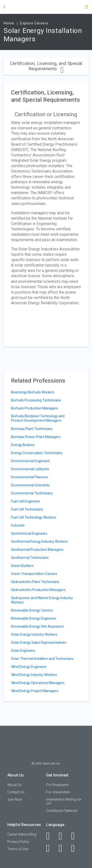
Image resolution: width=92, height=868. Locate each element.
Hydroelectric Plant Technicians (35, 582)
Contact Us (16, 792)
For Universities (58, 792)
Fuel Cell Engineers (26, 501)
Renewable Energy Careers (32, 610)
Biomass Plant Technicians (32, 429)
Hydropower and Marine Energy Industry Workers (42, 600)
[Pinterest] (63, 848)
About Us (14, 785)
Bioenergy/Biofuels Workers (33, 392)
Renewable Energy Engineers (34, 618)
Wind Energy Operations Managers (38, 683)
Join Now (15, 799)
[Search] (87, 7)
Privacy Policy (18, 842)
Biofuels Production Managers (34, 408)
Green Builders (22, 566)
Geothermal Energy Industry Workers (39, 541)
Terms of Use (18, 849)
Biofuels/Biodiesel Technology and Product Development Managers (38, 418)
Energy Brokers (23, 445)
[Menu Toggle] (4, 7)
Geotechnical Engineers (29, 533)
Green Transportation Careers (34, 574)
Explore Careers (34, 23)
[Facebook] (51, 836)
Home (9, 23)
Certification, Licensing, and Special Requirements (46, 66)
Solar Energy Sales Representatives (39, 643)
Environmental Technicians (32, 493)
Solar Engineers (23, 651)
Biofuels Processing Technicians (36, 400)
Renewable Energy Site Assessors (37, 626)
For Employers (58, 785)
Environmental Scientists (30, 485)
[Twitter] (76, 836)
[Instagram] (51, 848)
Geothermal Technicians (30, 558)
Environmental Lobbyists (30, 469)
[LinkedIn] (63, 836)
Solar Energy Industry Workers (34, 634)
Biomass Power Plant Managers (36, 437)
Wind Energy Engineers (29, 667)
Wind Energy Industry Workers (34, 675)
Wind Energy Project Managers (35, 691)
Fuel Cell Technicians (27, 509)
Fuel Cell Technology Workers (33, 517)
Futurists (18, 525)
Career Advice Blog (22, 834)
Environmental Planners (30, 477)
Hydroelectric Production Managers (38, 590)
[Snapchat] (76, 848)
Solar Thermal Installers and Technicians (42, 659)
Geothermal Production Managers (37, 550)
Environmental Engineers (30, 461)
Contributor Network (62, 811)
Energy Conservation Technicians (37, 453)
